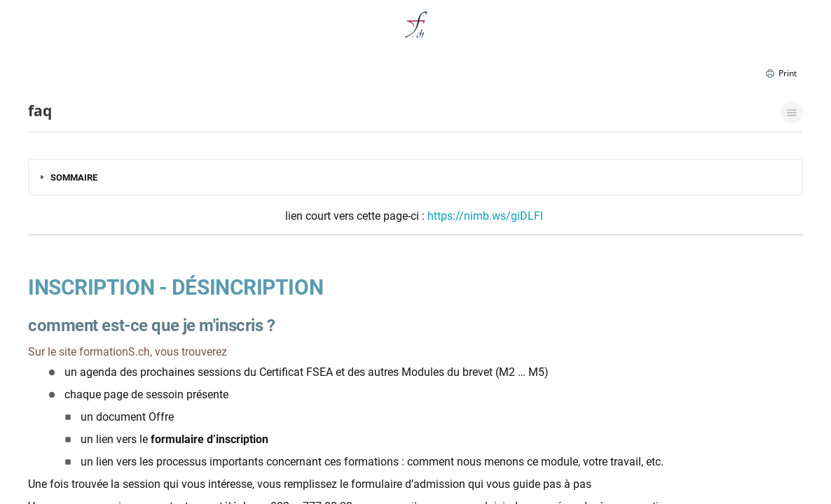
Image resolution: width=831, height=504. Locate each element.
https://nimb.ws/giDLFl (485, 216)
